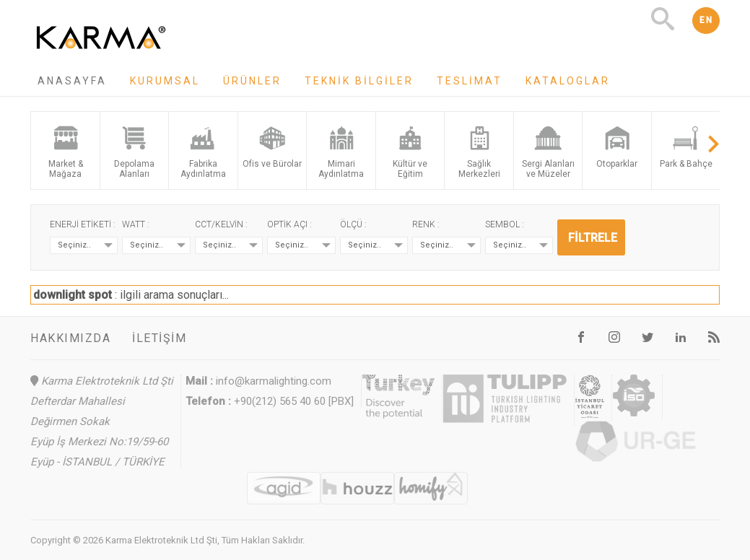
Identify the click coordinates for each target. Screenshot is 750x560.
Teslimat (470, 81)
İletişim (159, 338)
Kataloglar (568, 81)
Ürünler (252, 81)
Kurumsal (165, 81)
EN (706, 20)
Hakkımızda (70, 338)
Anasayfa (72, 81)
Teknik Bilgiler (359, 81)
